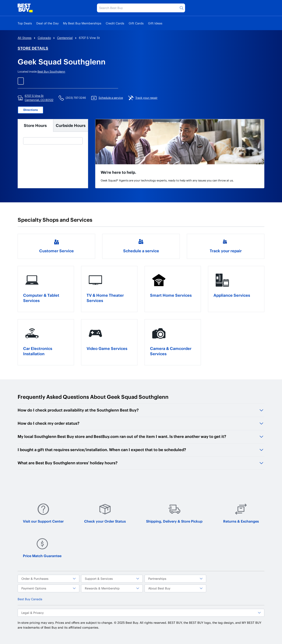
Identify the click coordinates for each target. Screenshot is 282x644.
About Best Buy (175, 588)
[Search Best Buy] (141, 8)
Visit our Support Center (43, 513)
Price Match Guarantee (42, 548)
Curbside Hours (71, 125)
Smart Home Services (171, 295)
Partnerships (175, 579)
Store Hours (35, 125)
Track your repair (226, 251)
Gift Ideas (155, 23)
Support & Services (112, 579)
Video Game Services (107, 348)
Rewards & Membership (112, 588)
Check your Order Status (105, 513)
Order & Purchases (48, 579)
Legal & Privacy (141, 613)
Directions (31, 110)
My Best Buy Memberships (82, 23)
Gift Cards (136, 23)
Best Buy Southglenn (51, 71)
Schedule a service (141, 251)
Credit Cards (115, 23)
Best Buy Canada (30, 599)
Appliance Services (232, 295)
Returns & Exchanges (241, 513)
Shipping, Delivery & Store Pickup (174, 513)
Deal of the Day (47, 23)
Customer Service (57, 251)
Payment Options (48, 588)
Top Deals (25, 23)
